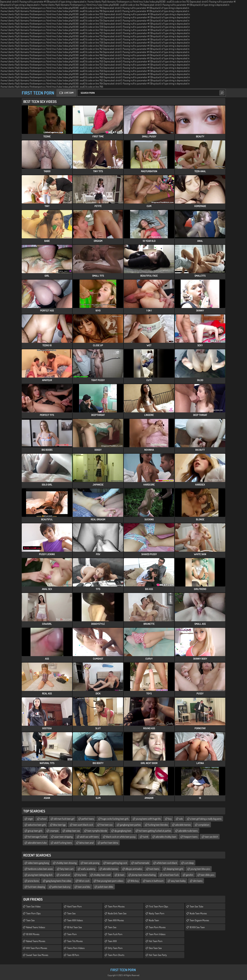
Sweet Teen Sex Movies (37, 955)
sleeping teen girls (175, 869)
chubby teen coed (102, 875)
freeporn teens (191, 837)
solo (181, 819)
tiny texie (82, 875)
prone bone (33, 881)
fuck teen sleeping (36, 887)
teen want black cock (83, 825)
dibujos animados (134, 869)
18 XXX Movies (33, 934)
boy (170, 819)
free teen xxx (106, 825)
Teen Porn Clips (33, 913)
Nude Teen (154, 920)
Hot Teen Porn (156, 941)
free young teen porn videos (110, 881)
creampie (54, 831)
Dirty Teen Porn (115, 948)
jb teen (121, 875)
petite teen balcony (61, 887)
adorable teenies (183, 825)
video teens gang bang (38, 863)
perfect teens (88, 819)
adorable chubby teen (166, 837)
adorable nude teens (188, 831)
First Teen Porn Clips (158, 906)
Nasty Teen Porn (157, 913)
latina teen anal (86, 843)
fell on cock (84, 881)
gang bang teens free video (59, 881)
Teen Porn (72, 934)
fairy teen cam (67, 869)
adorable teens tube (37, 843)
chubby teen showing (66, 863)
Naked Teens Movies (36, 941)
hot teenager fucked (37, 837)
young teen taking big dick (40, 875)
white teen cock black (167, 863)
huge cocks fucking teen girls (115, 819)
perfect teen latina (109, 843)
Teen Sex (30, 920)
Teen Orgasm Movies (199, 920)
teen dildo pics (207, 875)
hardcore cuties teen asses (40, 869)
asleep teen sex (73, 831)
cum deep (189, 863)
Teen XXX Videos (75, 920)
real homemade (142, 863)
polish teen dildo (105, 887)
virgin (30, 819)
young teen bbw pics (200, 869)
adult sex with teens (89, 837)
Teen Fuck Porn (115, 934)
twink (146, 837)
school (43, 819)
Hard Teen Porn (74, 906)
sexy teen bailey (178, 881)
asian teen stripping (63, 837)
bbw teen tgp (59, 825)
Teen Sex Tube (196, 906)
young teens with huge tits (148, 819)
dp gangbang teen (123, 831)
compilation (204, 825)
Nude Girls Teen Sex (117, 913)
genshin (190, 875)
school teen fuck (171, 875)
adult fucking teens (63, 843)
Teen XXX (112, 941)
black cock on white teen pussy (121, 837)
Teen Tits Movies (75, 941)
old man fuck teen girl (64, 819)
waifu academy (88, 869)
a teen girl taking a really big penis (206, 819)
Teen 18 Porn (73, 955)
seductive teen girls (37, 825)
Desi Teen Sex (155, 948)
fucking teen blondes (158, 825)
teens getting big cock (117, 863)
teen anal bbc (84, 887)
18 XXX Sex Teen (197, 927)
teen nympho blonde (97, 831)
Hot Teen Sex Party (158, 955)
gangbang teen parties (130, 825)
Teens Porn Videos (76, 948)
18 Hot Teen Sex (75, 927)
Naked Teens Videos (36, 927)
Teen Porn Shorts (116, 955)
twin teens (154, 869)
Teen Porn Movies (116, 906)
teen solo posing (92, 863)
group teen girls (35, 831)
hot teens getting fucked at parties (155, 831)
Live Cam (69, 93)
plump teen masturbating (144, 875)
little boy (135, 881)
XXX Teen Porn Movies (37, 948)
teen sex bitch (211, 837)
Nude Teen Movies (198, 913)
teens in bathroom (155, 881)
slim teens (198, 881)
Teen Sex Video (33, 906)
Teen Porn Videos (157, 934)
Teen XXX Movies (116, 920)
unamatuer (65, 875)
